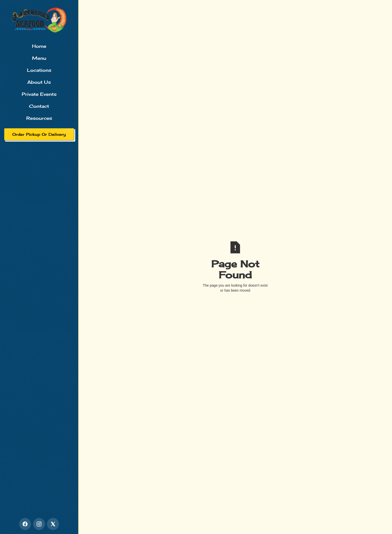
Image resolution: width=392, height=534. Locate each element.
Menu (39, 58)
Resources (39, 118)
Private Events (39, 94)
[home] (39, 20)
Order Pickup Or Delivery (39, 134)
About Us (39, 82)
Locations (39, 70)
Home (39, 46)
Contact (39, 106)
